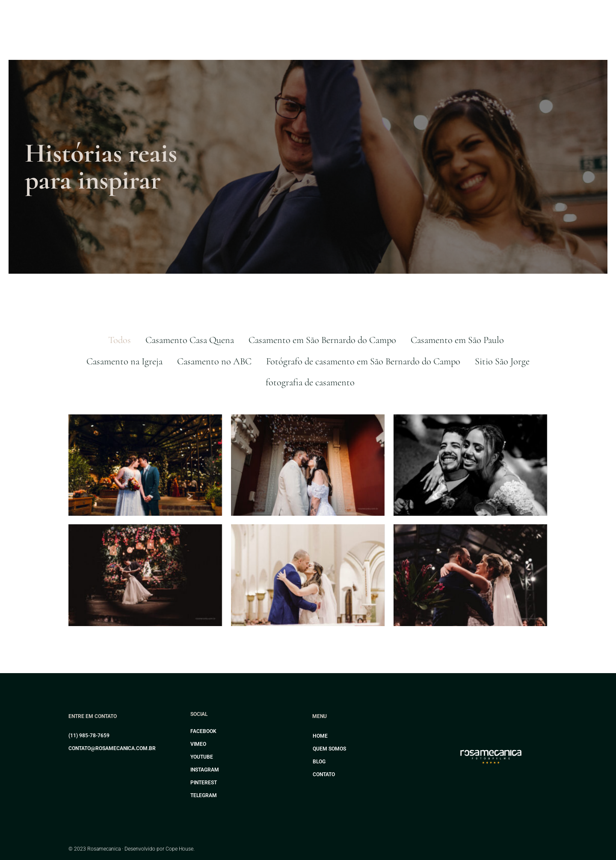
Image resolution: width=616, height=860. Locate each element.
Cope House (179, 849)
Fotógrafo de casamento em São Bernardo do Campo (363, 361)
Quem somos (329, 749)
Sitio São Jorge (502, 361)
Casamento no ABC (214, 361)
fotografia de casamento (310, 382)
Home (320, 736)
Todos (120, 340)
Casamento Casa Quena (190, 340)
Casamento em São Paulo (457, 340)
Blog (319, 762)
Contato (324, 774)
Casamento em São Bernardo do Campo (322, 340)
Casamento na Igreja (124, 361)
